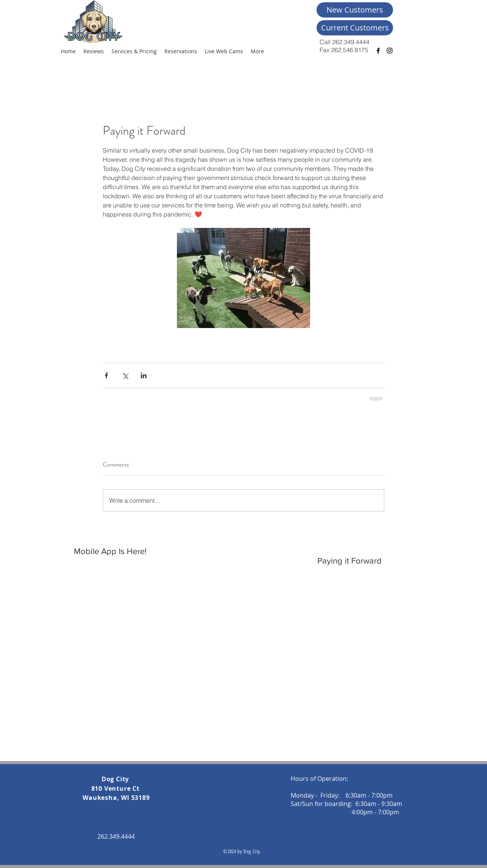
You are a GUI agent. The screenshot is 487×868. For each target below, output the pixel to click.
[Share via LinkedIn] (144, 375)
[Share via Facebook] (106, 375)
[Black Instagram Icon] (390, 51)
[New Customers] (355, 10)
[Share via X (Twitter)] (125, 375)
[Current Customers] (355, 28)
